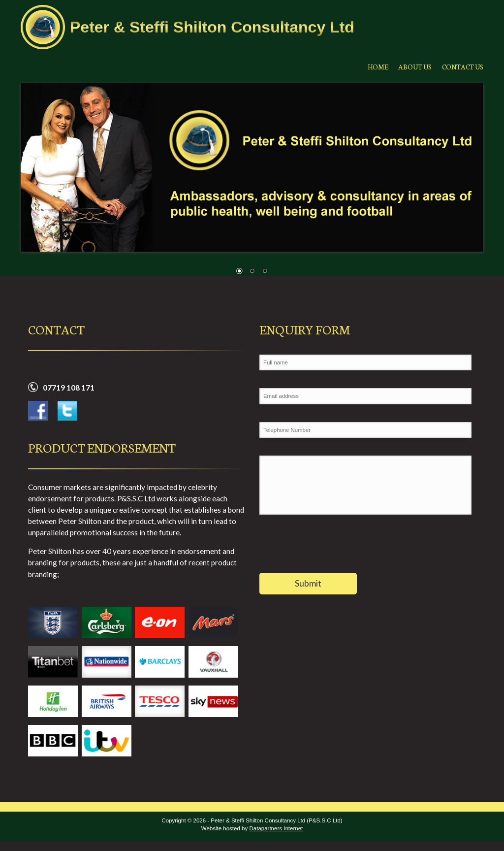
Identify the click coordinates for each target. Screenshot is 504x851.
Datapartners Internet (276, 828)
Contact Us (461, 66)
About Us (409, 66)
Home (368, 66)
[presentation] (334, 549)
